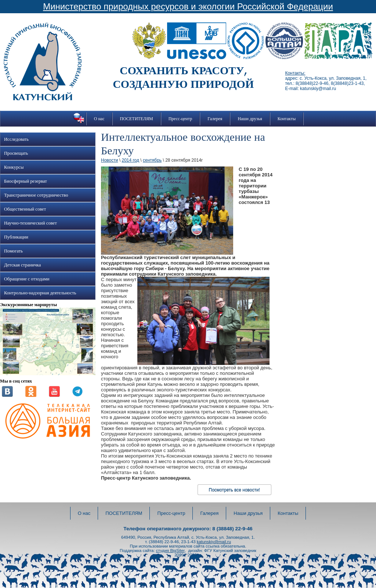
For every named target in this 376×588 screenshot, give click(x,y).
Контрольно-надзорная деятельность (40, 293)
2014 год (130, 160)
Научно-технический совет (30, 223)
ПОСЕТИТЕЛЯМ (137, 119)
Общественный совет (25, 209)
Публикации (16, 237)
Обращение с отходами (27, 279)
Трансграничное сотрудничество (36, 195)
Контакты (287, 119)
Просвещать (16, 153)
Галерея (215, 119)
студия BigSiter (170, 551)
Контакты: (295, 73)
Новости (109, 160)
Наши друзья (250, 119)
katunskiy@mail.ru (214, 542)
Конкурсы (14, 167)
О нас (99, 119)
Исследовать (16, 139)
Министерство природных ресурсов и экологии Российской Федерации (188, 6)
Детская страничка (22, 265)
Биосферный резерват (26, 181)
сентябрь (152, 160)
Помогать (13, 251)
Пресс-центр (180, 119)
